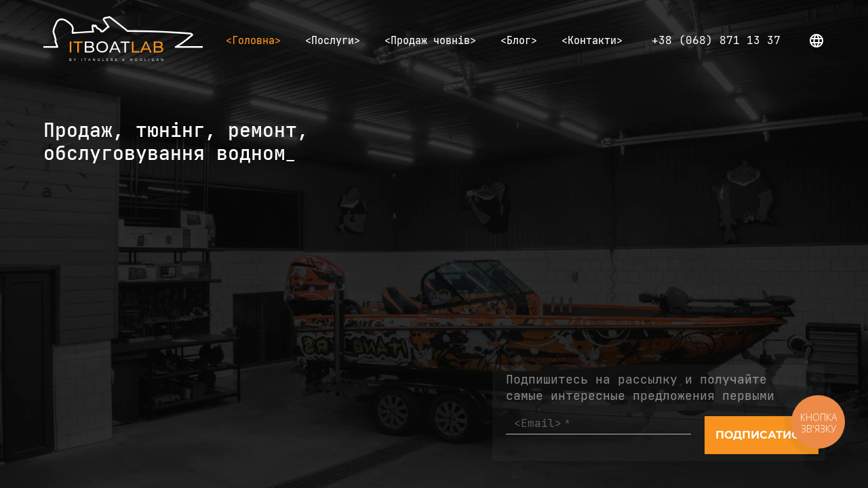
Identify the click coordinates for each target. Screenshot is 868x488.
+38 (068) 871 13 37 (716, 40)
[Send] (762, 435)
